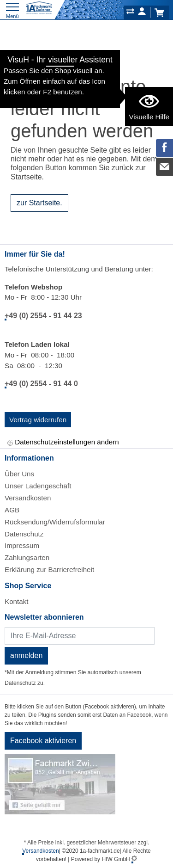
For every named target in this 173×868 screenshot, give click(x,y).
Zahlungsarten (27, 557)
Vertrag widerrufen (38, 420)
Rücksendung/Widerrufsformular (55, 522)
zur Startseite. (39, 203)
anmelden (26, 656)
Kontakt (17, 601)
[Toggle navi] (12, 9)
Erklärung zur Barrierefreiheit (49, 569)
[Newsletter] (80, 636)
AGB (12, 510)
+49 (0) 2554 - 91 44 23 (43, 316)
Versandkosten (28, 498)
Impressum (22, 545)
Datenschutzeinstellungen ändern (63, 443)
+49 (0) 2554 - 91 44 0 (41, 384)
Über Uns (19, 474)
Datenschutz (24, 534)
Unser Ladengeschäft (38, 486)
